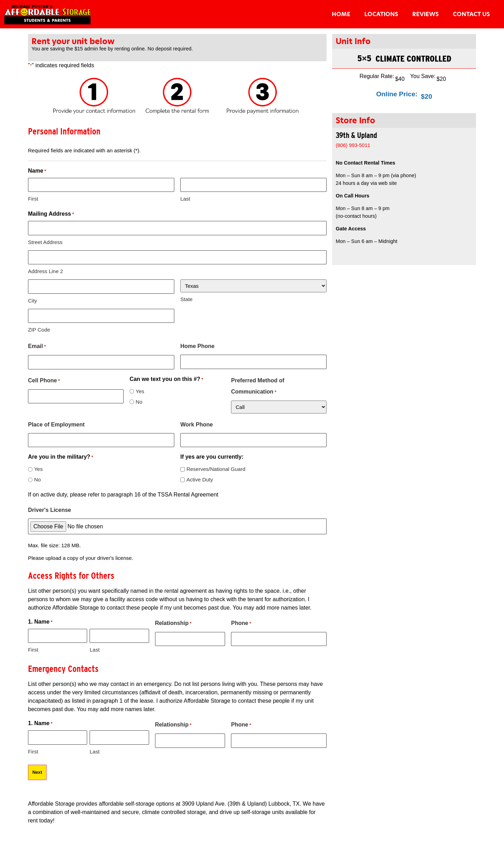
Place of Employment (56, 425)
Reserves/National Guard (216, 469)
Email (37, 347)
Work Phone (197, 425)
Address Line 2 (45, 271)
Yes (140, 391)
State (186, 299)
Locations (381, 14)
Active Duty (200, 479)
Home (341, 14)
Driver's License (50, 510)
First (33, 199)
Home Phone (197, 346)
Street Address (45, 242)
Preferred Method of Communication (258, 388)
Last (185, 199)
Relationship (173, 624)
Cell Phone (44, 381)
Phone (241, 624)
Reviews (426, 14)
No (139, 402)
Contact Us (471, 14)
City (33, 301)
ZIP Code (39, 330)
